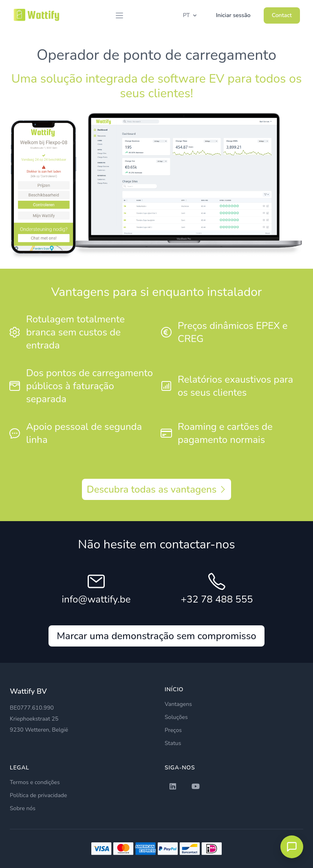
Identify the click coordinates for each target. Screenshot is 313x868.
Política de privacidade (38, 795)
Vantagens (178, 704)
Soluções (176, 717)
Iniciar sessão (233, 15)
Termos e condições (35, 782)
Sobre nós (23, 808)
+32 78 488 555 (217, 599)
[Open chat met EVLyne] (292, 847)
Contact (282, 15)
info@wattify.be (96, 599)
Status (173, 743)
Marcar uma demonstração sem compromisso (156, 636)
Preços (173, 730)
